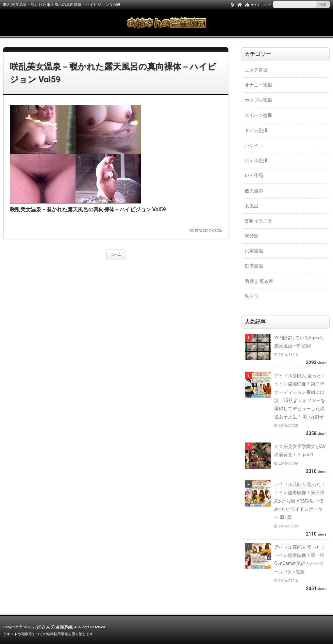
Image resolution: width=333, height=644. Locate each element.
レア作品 (254, 175)
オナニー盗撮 (258, 85)
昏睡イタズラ (258, 221)
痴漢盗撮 (254, 266)
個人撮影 (254, 191)
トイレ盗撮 (256, 130)
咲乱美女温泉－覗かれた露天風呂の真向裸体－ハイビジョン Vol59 (113, 73)
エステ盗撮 (256, 70)
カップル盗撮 (258, 100)
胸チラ (252, 296)
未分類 (252, 236)
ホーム (116, 255)
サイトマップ (260, 5)
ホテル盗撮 (256, 160)
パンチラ (254, 145)
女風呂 (252, 206)
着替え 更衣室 (259, 281)
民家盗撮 (254, 251)
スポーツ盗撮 (258, 115)
